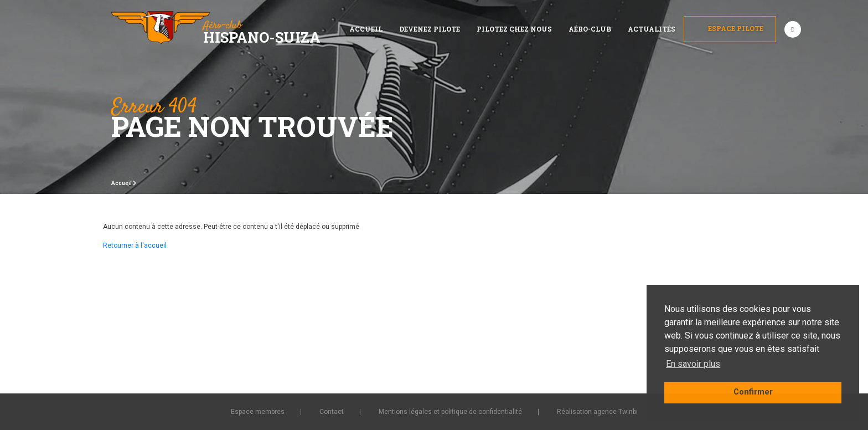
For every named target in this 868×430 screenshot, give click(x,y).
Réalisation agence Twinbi (597, 412)
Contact (332, 412)
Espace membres (258, 412)
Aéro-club (590, 29)
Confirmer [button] (753, 392)
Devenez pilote (430, 29)
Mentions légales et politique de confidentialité (450, 412)
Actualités (652, 29)
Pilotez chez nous (514, 29)
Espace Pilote (730, 28)
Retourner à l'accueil (135, 245)
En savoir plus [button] (693, 364)
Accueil (366, 29)
